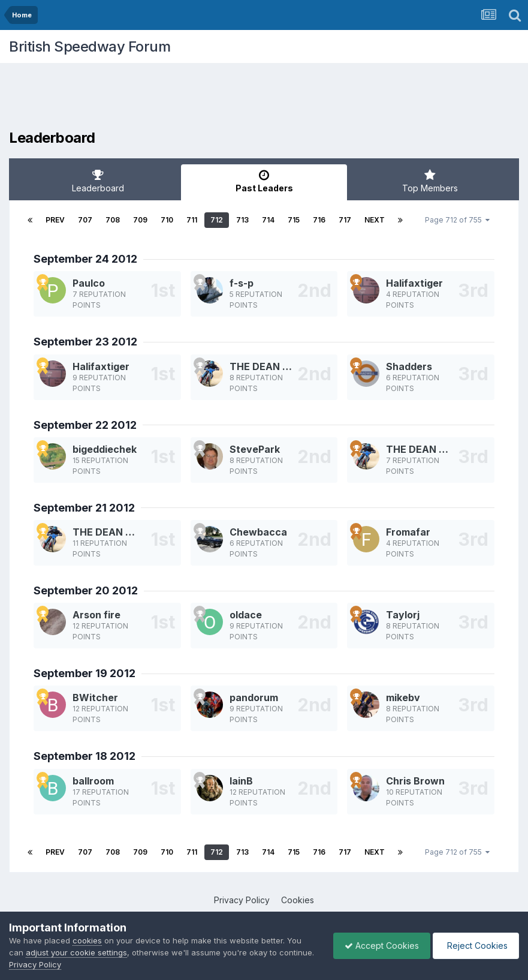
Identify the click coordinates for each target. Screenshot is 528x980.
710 (167, 220)
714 (268, 220)
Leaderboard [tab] (98, 181)
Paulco (89, 283)
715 (294, 220)
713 (242, 220)
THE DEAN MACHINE (279, 366)
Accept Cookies (379, 946)
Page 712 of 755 (457, 220)
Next (375, 220)
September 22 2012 (85, 425)
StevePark (255, 449)
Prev (55, 220)
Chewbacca (258, 532)
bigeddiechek (105, 449)
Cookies (298, 900)
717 (345, 220)
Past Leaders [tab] (264, 181)
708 (113, 220)
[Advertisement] (264, 99)
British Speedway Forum (90, 46)
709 (140, 220)
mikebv (403, 698)
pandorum (254, 698)
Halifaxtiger (414, 283)
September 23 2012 (85, 342)
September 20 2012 (86, 590)
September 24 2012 (85, 259)
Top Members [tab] (430, 181)
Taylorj (403, 615)
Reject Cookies (475, 946)
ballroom (93, 781)
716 (319, 220)
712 (217, 220)
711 (192, 220)
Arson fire (96, 615)
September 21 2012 (84, 508)
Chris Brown (415, 781)
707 (85, 220)
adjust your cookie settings (76, 952)
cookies (87, 940)
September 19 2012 (85, 673)
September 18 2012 (85, 756)
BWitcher (95, 698)
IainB (241, 781)
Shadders (409, 366)
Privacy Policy (242, 900)
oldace (246, 615)
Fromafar (408, 532)
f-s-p (242, 283)
